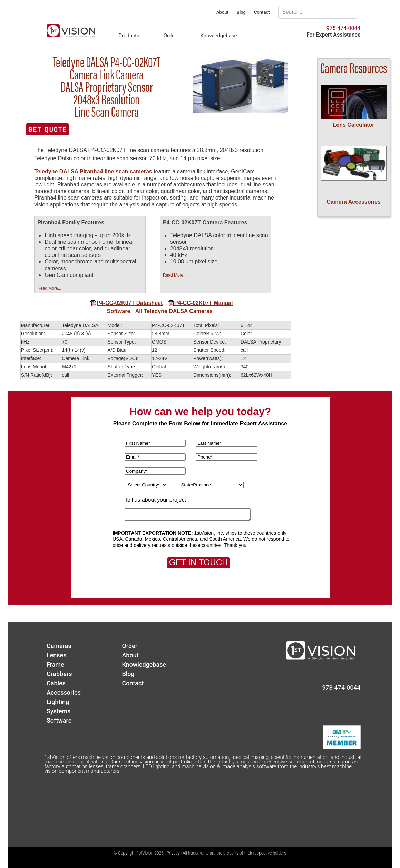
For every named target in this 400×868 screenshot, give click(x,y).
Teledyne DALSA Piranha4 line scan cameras (93, 171)
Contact (262, 12)
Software (119, 311)
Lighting (58, 702)
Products (129, 36)
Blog (241, 12)
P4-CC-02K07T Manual (200, 303)
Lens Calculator (354, 125)
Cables (56, 683)
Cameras (59, 646)
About (222, 12)
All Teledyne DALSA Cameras (174, 311)
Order (170, 36)
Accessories (64, 692)
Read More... (49, 288)
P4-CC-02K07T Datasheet (126, 303)
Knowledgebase (218, 36)
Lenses (57, 655)
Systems (59, 711)
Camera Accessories (354, 202)
